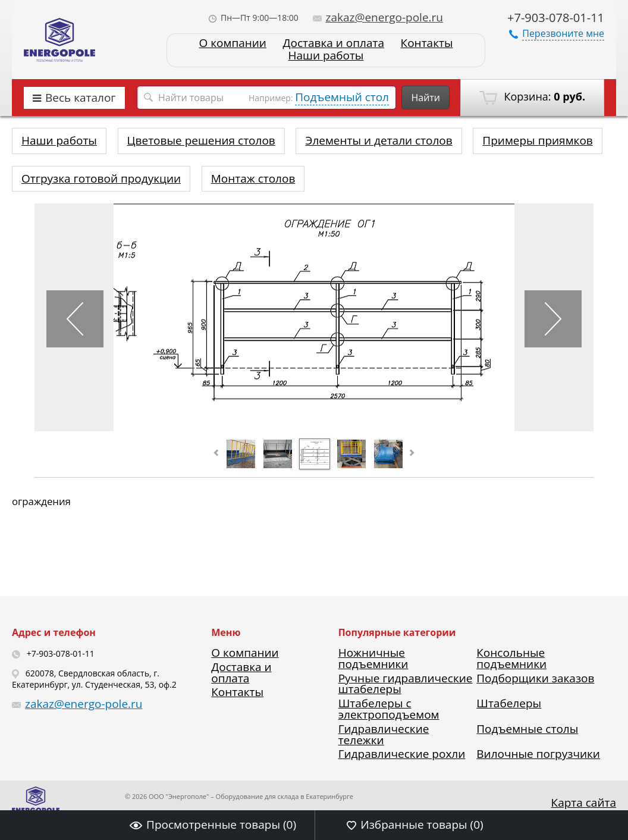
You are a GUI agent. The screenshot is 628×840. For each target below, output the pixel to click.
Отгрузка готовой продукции (101, 178)
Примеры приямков (537, 140)
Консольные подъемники (511, 658)
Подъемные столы (527, 729)
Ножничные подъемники (373, 658)
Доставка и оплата (334, 43)
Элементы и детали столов (379, 140)
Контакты (427, 43)
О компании (232, 43)
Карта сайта (584, 803)
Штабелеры (509, 703)
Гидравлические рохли (402, 754)
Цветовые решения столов (201, 140)
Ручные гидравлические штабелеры (406, 684)
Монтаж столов (253, 178)
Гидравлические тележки (384, 734)
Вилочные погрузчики (538, 754)
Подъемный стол (342, 97)
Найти (426, 98)
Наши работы (326, 56)
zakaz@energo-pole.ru (378, 17)
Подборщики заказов (535, 678)
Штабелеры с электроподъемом (389, 709)
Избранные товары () (415, 825)
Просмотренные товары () (213, 825)
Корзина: (532, 97)
